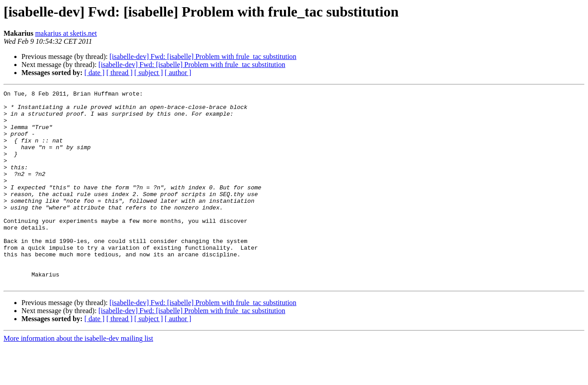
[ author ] (178, 73)
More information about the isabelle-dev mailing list (78, 377)
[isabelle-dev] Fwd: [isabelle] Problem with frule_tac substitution (203, 56)
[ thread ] (119, 73)
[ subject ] (149, 73)
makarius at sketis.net (66, 33)
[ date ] (94, 73)
